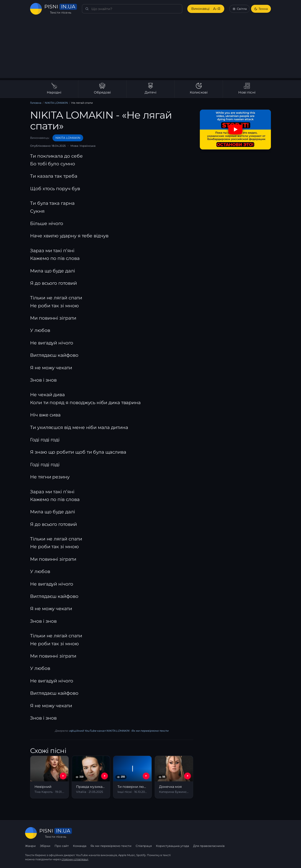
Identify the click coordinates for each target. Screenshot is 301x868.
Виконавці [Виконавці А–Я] (206, 9)
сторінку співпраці (75, 859)
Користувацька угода (172, 846)
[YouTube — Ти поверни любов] (146, 776)
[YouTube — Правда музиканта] (105, 776)
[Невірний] (49, 777)
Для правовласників (209, 846)
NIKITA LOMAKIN (56, 103)
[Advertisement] (150, 49)
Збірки (45, 846)
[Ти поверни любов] (132, 777)
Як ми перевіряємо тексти (150, 731)
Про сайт (62, 846)
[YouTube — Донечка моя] (187, 776)
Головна (36, 103)
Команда (80, 846)
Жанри (30, 846)
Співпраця (144, 846)
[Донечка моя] (174, 777)
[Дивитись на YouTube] (235, 129)
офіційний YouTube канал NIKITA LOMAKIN (99, 731)
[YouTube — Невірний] (63, 776)
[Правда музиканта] (91, 777)
